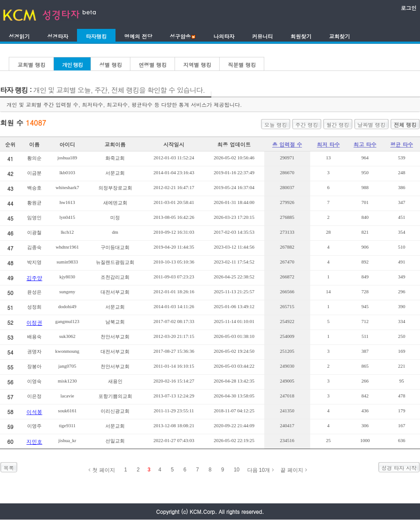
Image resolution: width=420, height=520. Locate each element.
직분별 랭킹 (242, 65)
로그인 (409, 8)
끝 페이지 (292, 470)
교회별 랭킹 (31, 65)
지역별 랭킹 (197, 65)
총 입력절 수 (287, 144)
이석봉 (35, 412)
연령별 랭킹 (153, 65)
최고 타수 (365, 144)
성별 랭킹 (111, 65)
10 (236, 470)
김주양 (35, 278)
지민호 (35, 441)
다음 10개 (259, 470)
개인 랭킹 (72, 65)
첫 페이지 (103, 470)
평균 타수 (402, 144)
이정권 (35, 322)
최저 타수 (328, 144)
